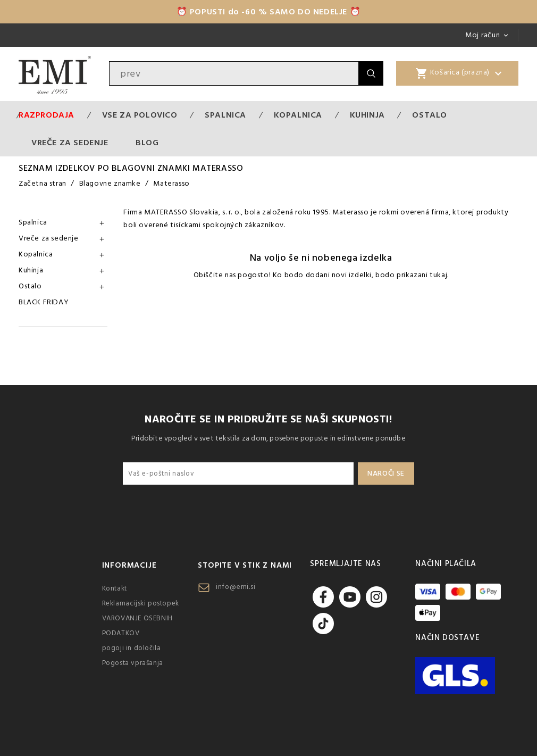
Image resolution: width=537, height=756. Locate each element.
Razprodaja (47, 115)
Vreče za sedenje (70, 143)
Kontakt (115, 588)
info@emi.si (236, 587)
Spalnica (225, 115)
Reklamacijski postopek (141, 603)
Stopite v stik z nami (245, 565)
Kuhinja (367, 115)
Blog (147, 143)
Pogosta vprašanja (133, 663)
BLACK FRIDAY (44, 302)
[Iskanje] (234, 73)
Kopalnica (298, 115)
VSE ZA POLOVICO (140, 115)
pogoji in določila (132, 648)
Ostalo (430, 115)
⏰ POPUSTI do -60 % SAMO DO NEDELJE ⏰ (269, 12)
